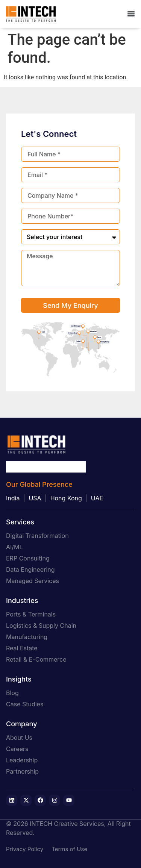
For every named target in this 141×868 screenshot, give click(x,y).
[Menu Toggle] (131, 14)
